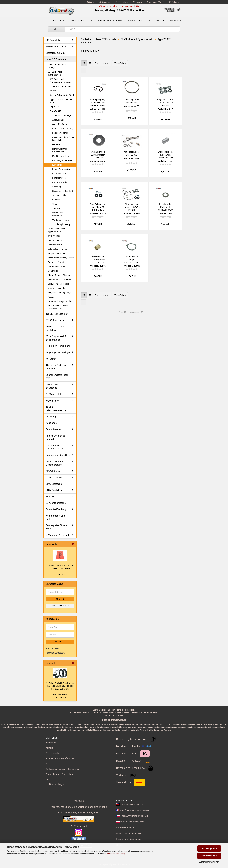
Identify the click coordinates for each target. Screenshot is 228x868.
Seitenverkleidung (60, 195)
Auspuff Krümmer (60, 124)
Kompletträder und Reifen (55, 517)
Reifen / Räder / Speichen (59, 280)
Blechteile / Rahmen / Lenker (61, 258)
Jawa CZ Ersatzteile (140, 21)
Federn (51, 297)
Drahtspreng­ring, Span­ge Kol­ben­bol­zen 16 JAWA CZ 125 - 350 (98, 103)
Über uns (176, 21)
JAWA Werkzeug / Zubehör (60, 301)
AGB (48, 764)
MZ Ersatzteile (57, 21)
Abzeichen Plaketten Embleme (56, 367)
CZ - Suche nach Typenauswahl (55, 73)
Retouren (138, 2)
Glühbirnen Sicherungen (58, 346)
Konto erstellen (53, 648)
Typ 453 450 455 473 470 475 (62, 101)
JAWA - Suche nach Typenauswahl (57, 230)
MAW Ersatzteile (54, 490)
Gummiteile (53, 271)
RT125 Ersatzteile (55, 320)
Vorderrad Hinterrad (61, 220)
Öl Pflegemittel (53, 394)
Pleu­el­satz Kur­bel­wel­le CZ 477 (132, 153)
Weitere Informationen (209, 862)
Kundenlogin (122, 2)
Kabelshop (51, 423)
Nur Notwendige (209, 856)
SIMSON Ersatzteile (82, 21)
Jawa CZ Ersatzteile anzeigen (57, 66)
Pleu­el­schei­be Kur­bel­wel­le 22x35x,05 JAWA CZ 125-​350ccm (165, 207)
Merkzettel (174, 2)
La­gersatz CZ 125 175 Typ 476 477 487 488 (165, 103)
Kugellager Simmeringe (58, 352)
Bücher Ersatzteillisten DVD (57, 377)
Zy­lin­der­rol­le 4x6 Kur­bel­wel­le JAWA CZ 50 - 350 (165, 155)
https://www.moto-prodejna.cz (134, 816)
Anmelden (60, 642)
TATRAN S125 (54, 236)
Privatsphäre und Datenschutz (59, 774)
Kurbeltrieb (57, 165)
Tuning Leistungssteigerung (56, 409)
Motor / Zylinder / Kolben (59, 275)
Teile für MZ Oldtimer (57, 314)
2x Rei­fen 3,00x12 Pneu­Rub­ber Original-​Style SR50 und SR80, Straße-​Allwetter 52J (60, 686)
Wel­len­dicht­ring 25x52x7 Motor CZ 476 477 (98, 155)
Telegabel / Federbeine (58, 288)
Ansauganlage (59, 120)
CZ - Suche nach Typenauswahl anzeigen (61, 81)
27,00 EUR (60, 574)
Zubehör (50, 497)
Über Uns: (79, 801)
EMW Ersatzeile (54, 484)
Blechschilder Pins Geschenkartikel (55, 463)
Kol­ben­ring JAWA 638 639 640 (132, 101)
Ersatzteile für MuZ (111, 21)
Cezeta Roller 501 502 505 (62, 95)
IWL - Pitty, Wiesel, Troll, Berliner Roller (58, 338)
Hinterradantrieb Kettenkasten (60, 150)
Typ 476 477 (56, 111)
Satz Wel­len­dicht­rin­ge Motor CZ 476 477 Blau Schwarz (98, 207)
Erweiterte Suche (60, 606)
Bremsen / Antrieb (56, 262)
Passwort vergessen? (55, 653)
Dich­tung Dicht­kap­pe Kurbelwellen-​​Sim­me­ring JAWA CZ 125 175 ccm (132, 260)
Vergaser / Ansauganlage (59, 293)
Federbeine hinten (60, 133)
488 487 (54, 91)
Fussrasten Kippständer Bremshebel (63, 139)
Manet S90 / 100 (55, 240)
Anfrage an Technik (156, 2)
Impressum (51, 743)
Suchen (91, 2)
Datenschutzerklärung (116, 854)
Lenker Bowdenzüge (62, 169)
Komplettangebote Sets (58, 455)
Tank (55, 204)
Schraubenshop (54, 429)
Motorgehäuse (59, 178)
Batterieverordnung (125, 827)
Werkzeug (51, 417)
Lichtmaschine (59, 174)
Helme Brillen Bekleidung (53, 386)
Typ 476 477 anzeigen (62, 115)
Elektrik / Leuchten (56, 266)
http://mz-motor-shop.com (132, 822)
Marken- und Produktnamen (129, 833)
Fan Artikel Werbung (56, 509)
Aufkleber (51, 359)
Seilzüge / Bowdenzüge (58, 284)
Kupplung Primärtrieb (62, 160)
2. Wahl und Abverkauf (57, 535)
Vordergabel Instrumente (58, 214)
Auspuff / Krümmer (57, 253)
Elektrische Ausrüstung (63, 129)
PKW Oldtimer (53, 471)
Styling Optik (52, 401)
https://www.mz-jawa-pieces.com (135, 810)
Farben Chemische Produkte (55, 437)
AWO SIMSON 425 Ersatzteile (55, 328)
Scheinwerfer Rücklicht (63, 191)
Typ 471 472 (56, 107)
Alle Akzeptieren (209, 849)
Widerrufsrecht (52, 753)
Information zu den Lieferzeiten (60, 758)
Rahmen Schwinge (61, 182)
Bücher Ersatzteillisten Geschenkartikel (58, 307)
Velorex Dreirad (55, 245)
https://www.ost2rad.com (132, 804)
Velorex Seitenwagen (57, 249)
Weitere (161, 21)
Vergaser (56, 208)
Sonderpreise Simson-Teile (57, 527)
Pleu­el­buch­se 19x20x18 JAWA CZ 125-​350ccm (98, 259)
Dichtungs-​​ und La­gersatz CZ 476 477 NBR (132, 207)
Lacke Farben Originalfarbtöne (54, 447)
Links (48, 779)
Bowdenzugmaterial (56, 503)
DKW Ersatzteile (54, 478)
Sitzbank (56, 200)
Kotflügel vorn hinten (62, 156)
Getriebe (56, 144)
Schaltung (57, 187)
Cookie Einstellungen (55, 784)
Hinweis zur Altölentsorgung (129, 839)
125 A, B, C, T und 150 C (61, 86)
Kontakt (49, 748)
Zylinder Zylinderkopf (62, 224)
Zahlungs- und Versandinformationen (63, 769)
